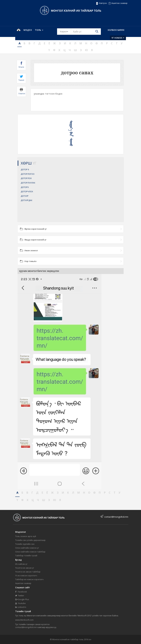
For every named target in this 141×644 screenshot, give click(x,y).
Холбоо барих (116, 30)
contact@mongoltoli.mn (116, 517)
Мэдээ (28, 30)
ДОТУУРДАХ (27, 200)
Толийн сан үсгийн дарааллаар (30, 540)
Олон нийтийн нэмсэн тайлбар (30, 552)
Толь (39, 30)
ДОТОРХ (25, 187)
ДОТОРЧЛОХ (27, 191)
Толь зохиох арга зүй (26, 536)
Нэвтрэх (101, 3)
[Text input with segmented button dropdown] (86, 32)
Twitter (20, 596)
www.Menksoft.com (24, 620)
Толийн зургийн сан (25, 544)
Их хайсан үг (21, 564)
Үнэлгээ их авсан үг (25, 568)
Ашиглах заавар (118, 3)
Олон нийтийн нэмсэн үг (27, 548)
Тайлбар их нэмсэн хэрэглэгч (29, 579)
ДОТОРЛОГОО (28, 174)
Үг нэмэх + (118, 38)
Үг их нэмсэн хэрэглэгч (26, 576)
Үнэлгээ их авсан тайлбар (28, 572)
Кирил (66, 31)
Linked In (21, 607)
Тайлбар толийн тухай (26, 555)
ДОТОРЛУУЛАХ (28, 183)
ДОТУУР (25, 196)
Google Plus (22, 599)
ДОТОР (25, 169)
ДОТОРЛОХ (26, 178)
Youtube (20, 603)
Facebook (21, 592)
